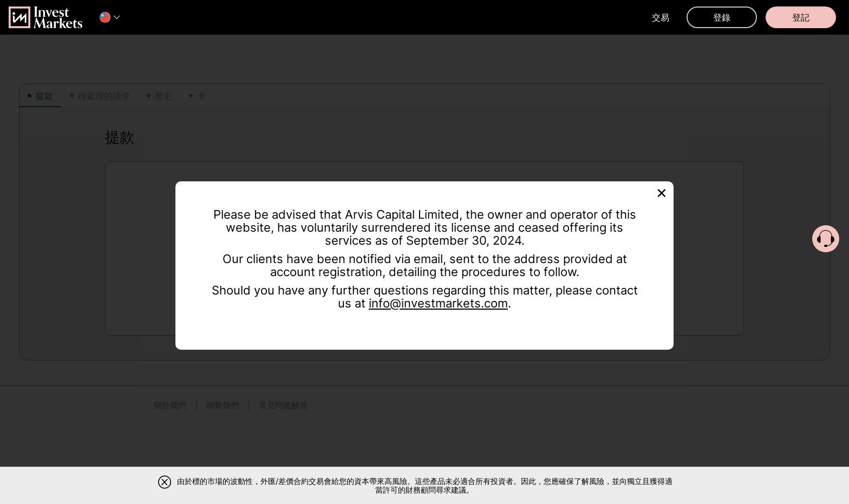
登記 (801, 17)
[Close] (662, 192)
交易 (661, 17)
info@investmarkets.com (438, 303)
